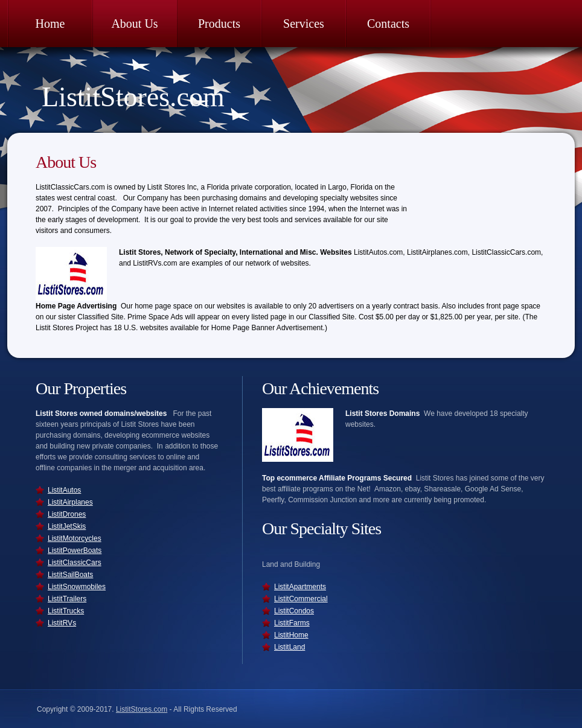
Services (304, 24)
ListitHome (291, 635)
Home (50, 24)
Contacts (388, 24)
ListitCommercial (301, 599)
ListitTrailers (67, 599)
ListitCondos (294, 611)
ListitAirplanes (70, 502)
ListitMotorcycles (75, 538)
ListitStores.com (133, 97)
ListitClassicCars (75, 563)
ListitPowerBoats (75, 551)
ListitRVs (62, 623)
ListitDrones (67, 514)
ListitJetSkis (67, 526)
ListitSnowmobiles (77, 587)
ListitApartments (300, 587)
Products (219, 24)
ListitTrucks (66, 611)
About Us (134, 24)
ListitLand (289, 647)
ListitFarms (292, 623)
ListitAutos (64, 490)
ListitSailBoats (70, 575)
